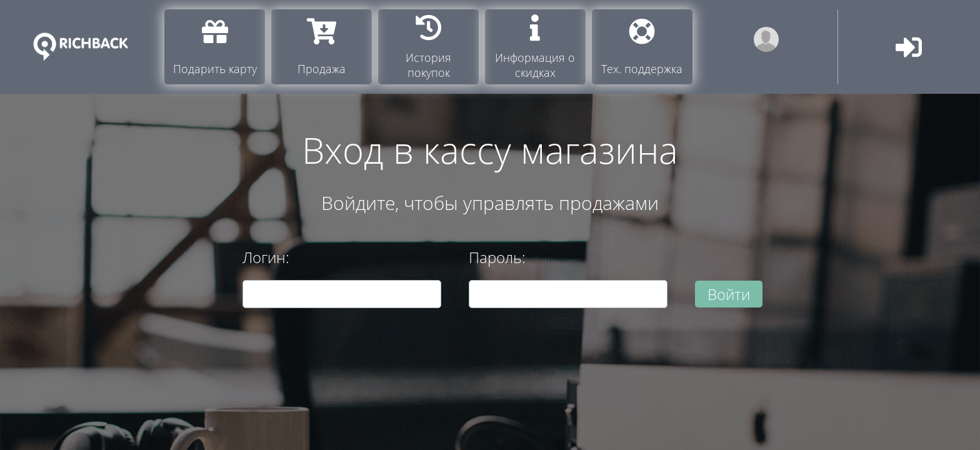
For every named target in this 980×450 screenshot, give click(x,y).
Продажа (322, 47)
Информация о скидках (535, 47)
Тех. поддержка (642, 47)
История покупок (428, 47)
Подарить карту (215, 47)
